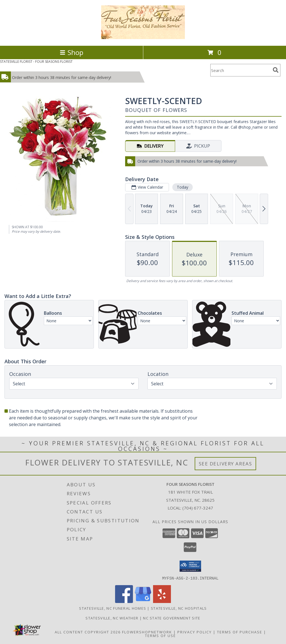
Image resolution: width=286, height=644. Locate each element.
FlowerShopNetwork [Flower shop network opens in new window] (147, 632)
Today (183, 187)
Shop (71, 52)
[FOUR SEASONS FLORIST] (143, 38)
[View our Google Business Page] (143, 601)
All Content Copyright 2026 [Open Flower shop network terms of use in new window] (88, 632)
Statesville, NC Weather (112, 618)
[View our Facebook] (124, 601)
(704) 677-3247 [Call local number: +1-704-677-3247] (198, 508)
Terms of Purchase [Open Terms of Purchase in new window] (240, 632)
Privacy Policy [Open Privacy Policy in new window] (195, 632)
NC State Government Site (172, 618)
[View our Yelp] (162, 601)
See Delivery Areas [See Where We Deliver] (226, 464)
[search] (276, 70)
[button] (190, 566)
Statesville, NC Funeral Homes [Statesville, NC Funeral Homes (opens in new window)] (113, 608)
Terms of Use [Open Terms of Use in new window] (160, 635)
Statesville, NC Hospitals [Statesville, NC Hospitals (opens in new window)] (179, 608)
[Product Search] (240, 70)
